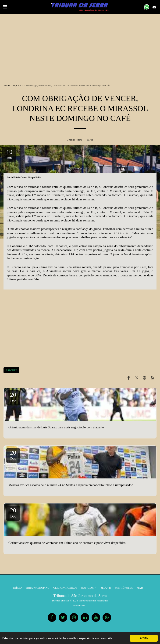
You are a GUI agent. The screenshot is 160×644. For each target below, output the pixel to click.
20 (13, 397)
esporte (17, 85)
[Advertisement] (80, 47)
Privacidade (79, 605)
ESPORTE (11, 370)
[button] (5, 7)
